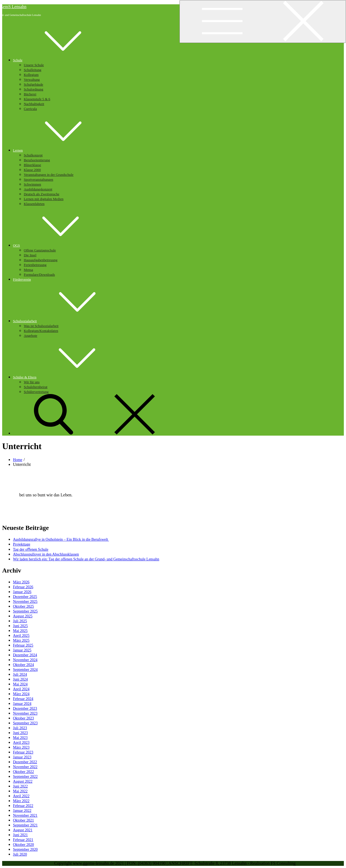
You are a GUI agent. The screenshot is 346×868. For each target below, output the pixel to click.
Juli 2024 (20, 674)
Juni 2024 (20, 679)
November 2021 (25, 815)
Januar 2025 (22, 650)
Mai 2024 (20, 684)
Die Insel (30, 255)
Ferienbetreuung (35, 265)
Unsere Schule (34, 65)
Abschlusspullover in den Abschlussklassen (46, 554)
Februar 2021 (23, 840)
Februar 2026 (23, 587)
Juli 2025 (20, 621)
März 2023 (21, 747)
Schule (58, 60)
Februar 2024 (23, 699)
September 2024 (25, 670)
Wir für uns (32, 382)
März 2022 (21, 801)
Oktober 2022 (23, 772)
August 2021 (23, 830)
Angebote (31, 336)
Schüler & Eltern (65, 377)
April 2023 (21, 743)
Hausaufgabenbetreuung (41, 260)
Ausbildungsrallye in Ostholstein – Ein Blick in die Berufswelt (61, 539)
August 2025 (23, 616)
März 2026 (21, 582)
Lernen (58, 150)
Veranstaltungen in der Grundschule (49, 175)
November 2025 (25, 602)
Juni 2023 (20, 733)
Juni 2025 (20, 626)
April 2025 (21, 636)
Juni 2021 (20, 835)
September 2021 (25, 825)
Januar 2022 (22, 811)
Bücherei (30, 94)
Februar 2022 (23, 806)
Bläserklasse (32, 165)
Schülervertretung (36, 392)
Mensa (28, 270)
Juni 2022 (20, 786)
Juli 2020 (20, 854)
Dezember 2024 (25, 655)
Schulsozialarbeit (65, 321)
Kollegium (31, 75)
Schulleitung (33, 70)
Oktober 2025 (23, 606)
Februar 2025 (23, 645)
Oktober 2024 (23, 665)
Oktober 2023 (23, 718)
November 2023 (25, 713)
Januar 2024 (22, 704)
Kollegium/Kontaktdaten (41, 331)
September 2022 (25, 777)
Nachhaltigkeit (34, 104)
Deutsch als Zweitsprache (41, 194)
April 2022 (21, 796)
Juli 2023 (20, 728)
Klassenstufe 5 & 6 (37, 99)
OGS (57, 245)
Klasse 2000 (32, 170)
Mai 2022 (20, 791)
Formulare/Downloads (39, 275)
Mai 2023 (20, 738)
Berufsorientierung (37, 160)
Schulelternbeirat (36, 387)
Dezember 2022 (25, 762)
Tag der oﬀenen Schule (31, 549)
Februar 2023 (23, 752)
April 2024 (21, 689)
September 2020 (25, 850)
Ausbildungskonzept (38, 189)
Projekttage (22, 544)
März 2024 (21, 694)
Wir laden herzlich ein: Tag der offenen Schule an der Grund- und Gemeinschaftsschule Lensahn (86, 559)
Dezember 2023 (25, 709)
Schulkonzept (33, 155)
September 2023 (25, 723)
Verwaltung (32, 80)
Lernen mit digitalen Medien (44, 199)
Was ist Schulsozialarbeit (41, 326)
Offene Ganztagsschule (40, 250)
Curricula (30, 109)
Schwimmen (32, 184)
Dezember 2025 (25, 597)
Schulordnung (34, 89)
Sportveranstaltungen (39, 180)
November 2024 (25, 660)
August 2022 (23, 781)
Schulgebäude (34, 85)
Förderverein (22, 280)
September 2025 (25, 611)
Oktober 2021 (23, 820)
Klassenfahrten (34, 204)
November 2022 (25, 767)
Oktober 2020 (23, 845)
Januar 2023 (22, 757)
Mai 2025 (20, 631)
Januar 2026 (22, 592)
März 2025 (21, 640)
